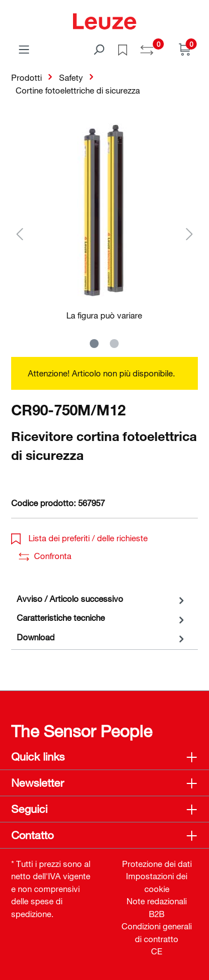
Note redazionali (157, 901)
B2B (157, 914)
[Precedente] (20, 234)
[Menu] (24, 49)
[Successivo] (189, 234)
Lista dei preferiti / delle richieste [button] (79, 538)
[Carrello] (185, 49)
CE (157, 951)
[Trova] (99, 49)
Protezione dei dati (157, 864)
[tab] (102, 599)
